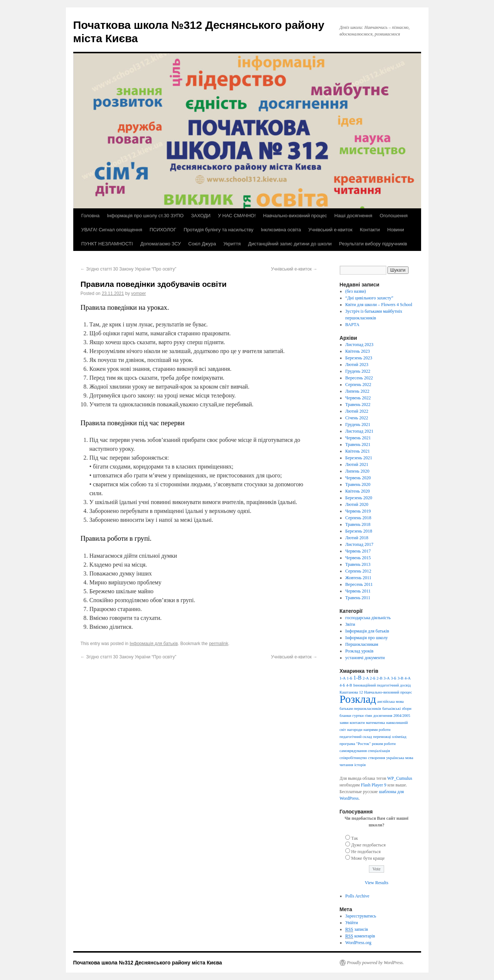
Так (354, 838)
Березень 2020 (359, 498)
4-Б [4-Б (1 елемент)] (342, 685)
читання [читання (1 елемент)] (347, 765)
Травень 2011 (358, 598)
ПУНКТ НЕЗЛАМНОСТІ (107, 244)
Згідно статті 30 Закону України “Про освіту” (129, 269)
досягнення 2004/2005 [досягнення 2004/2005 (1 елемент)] (392, 716)
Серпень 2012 (358, 571)
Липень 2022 (357, 391)
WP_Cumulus (400, 778)
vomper (138, 293)
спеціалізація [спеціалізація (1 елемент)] (379, 751)
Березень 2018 (359, 531)
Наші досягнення (353, 216)
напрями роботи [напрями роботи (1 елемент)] (377, 730)
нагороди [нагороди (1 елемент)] (355, 730)
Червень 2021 (358, 438)
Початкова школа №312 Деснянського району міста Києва (148, 963)
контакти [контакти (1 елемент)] (357, 723)
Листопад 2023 (359, 345)
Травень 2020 (358, 484)
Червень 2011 (358, 591)
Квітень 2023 (357, 351)
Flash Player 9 (374, 785)
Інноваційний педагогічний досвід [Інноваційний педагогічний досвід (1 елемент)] (382, 685)
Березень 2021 (359, 458)
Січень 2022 (357, 418)
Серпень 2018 (358, 518)
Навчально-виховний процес (295, 216)
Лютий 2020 (357, 504)
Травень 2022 (358, 405)
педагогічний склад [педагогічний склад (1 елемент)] (356, 737)
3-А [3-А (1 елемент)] (387, 678)
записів (357, 929)
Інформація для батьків (154, 644)
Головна (90, 216)
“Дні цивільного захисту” (369, 298)
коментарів (360, 936)
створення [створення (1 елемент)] (377, 758)
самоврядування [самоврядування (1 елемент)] (353, 751)
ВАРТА (352, 325)
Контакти (370, 230)
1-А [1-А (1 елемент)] (343, 678)
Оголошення (394, 216)
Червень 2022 (358, 398)
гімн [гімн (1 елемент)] (369, 716)
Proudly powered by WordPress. (376, 963)
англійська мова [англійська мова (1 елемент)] (390, 702)
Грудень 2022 (358, 371)
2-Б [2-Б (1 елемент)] (373, 678)
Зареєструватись (361, 916)
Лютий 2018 (357, 538)
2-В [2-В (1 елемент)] (380, 678)
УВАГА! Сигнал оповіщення (112, 230)
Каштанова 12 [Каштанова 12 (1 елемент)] (351, 692)
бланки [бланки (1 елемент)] (346, 716)
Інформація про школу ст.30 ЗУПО (145, 216)
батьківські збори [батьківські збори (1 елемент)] (397, 709)
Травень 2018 (358, 524)
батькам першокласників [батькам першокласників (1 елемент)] (360, 709)
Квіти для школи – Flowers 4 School (379, 305)
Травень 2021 (358, 444)
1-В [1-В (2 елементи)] (357, 678)
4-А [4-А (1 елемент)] (408, 678)
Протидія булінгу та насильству (219, 230)
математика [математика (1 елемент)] (376, 723)
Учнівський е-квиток (330, 230)
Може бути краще (368, 858)
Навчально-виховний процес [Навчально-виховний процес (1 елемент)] (388, 692)
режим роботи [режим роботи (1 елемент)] (384, 744)
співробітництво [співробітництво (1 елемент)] (353, 758)
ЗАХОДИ (201, 216)
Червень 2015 (358, 558)
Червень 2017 (358, 551)
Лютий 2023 (357, 365)
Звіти (350, 624)
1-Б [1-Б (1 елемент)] (350, 678)
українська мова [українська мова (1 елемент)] (400, 758)
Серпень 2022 (358, 385)
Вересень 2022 (359, 378)
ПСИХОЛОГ (163, 230)
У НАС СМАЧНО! (237, 216)
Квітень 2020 (357, 491)
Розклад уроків (359, 651)
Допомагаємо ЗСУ (161, 244)
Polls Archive (357, 896)
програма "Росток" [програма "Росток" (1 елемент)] (355, 744)
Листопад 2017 (359, 544)
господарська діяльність (368, 618)
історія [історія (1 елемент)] (360, 765)
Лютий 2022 (357, 411)
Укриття (232, 244)
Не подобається (366, 852)
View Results (377, 883)
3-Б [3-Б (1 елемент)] (394, 678)
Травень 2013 (358, 564)
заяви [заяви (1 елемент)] (344, 723)
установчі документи (365, 658)
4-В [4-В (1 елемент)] (349, 685)
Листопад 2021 (359, 431)
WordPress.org (358, 943)
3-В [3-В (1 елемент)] (400, 678)
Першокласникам (362, 644)
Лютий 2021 (357, 464)
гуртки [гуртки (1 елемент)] (358, 716)
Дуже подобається (368, 845)
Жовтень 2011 (358, 578)
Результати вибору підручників (373, 244)
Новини (396, 230)
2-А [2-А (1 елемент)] (366, 678)
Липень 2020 (357, 471)
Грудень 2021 (358, 424)
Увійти (352, 923)
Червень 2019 (358, 511)
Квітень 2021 (357, 451)
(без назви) (356, 291)
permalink (219, 644)
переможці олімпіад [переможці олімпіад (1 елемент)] (390, 737)
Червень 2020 (358, 478)
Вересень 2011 (359, 584)
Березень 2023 (359, 358)
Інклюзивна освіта (281, 230)
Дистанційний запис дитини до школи (290, 244)
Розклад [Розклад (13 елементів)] (358, 699)
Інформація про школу (367, 638)
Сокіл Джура (202, 244)
